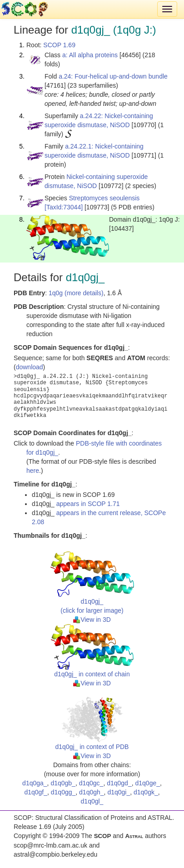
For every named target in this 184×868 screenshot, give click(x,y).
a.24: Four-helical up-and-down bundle (113, 76)
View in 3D (92, 620)
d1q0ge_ (147, 783)
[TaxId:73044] (64, 207)
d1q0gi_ (119, 792)
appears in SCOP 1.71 (88, 504)
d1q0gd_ (119, 783)
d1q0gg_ (63, 792)
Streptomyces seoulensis (104, 198)
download (30, 367)
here (33, 471)
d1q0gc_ (91, 783)
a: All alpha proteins (90, 55)
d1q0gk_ (146, 792)
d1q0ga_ (35, 783)
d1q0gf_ (36, 792)
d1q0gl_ (92, 801)
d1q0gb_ (63, 783)
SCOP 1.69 (59, 45)
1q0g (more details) (76, 293)
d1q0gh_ (92, 792)
